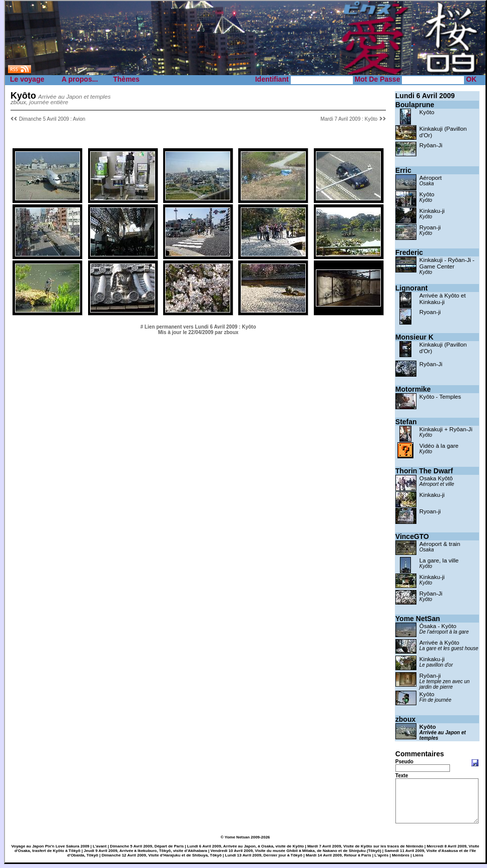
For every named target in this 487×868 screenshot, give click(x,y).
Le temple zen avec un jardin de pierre (445, 684)
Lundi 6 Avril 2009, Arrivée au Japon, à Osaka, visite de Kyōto (246, 850)
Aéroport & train (440, 544)
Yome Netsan (237, 841)
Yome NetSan (418, 619)
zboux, (19, 102)
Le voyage (27, 79)
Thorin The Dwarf (424, 471)
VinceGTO (412, 536)
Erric (403, 170)
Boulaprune (415, 105)
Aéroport (431, 178)
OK (471, 79)
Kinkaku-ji (432, 211)
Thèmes (126, 79)
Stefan (406, 422)
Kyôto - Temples (440, 396)
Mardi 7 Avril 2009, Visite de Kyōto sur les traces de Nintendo (365, 850)
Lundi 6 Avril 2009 (425, 96)
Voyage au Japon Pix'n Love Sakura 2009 (51, 850)
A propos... (80, 79)
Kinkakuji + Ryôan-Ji (446, 429)
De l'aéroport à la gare (444, 632)
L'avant (100, 850)
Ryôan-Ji (431, 145)
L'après (381, 859)
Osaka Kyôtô (436, 478)
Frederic (409, 252)
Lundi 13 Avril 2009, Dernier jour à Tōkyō (264, 859)
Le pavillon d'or (436, 665)
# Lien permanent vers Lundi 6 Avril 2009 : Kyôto (198, 327)
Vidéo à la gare (439, 446)
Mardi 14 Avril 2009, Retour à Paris (339, 859)
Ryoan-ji (430, 227)
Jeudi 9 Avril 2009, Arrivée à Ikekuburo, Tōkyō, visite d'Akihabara (145, 855)
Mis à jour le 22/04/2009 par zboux (198, 332)
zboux (405, 719)
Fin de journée (435, 700)
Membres (401, 859)
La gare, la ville (439, 560)
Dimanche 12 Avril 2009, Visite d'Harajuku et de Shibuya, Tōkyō (162, 859)
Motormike (413, 389)
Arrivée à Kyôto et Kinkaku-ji (443, 299)
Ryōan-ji (430, 675)
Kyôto (427, 112)
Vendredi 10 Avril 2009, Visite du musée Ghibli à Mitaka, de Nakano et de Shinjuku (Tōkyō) (296, 855)
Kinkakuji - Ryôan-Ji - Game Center (447, 263)
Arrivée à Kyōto (439, 642)
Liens (418, 859)
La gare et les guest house (449, 648)
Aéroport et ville (437, 484)
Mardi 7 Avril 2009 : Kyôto (349, 119)
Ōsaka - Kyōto (438, 626)
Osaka (427, 184)
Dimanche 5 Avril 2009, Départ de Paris (147, 850)
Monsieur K (414, 337)
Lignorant (412, 288)
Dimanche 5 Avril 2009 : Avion (52, 119)
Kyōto (427, 694)
